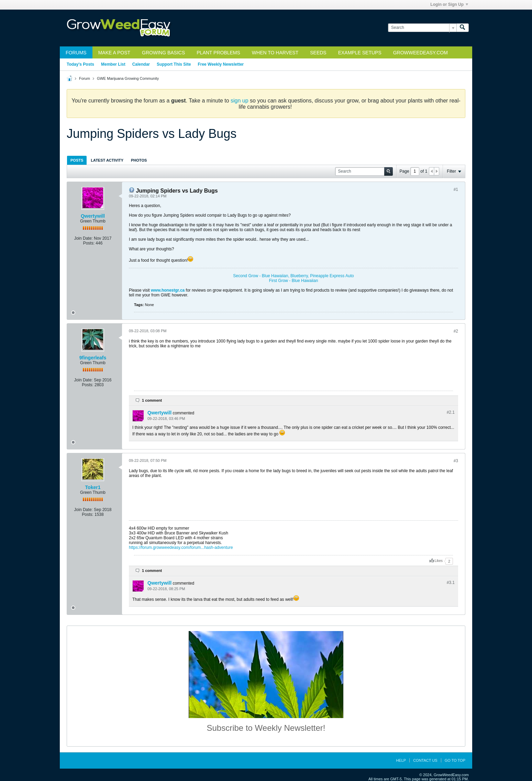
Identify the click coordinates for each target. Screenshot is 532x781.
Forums (76, 53)
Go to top (455, 760)
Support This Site (174, 64)
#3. (451, 583)
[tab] (77, 160)
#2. (451, 412)
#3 (456, 461)
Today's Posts (80, 64)
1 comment (152, 400)
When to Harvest (275, 53)
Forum (85, 78)
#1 (456, 189)
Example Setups (360, 53)
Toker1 (93, 487)
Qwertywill (93, 216)
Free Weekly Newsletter (221, 64)
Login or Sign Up (449, 4)
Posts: (89, 243)
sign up (240, 101)
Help (401, 760)
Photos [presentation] (139, 160)
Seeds (318, 53)
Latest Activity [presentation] (107, 160)
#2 (456, 331)
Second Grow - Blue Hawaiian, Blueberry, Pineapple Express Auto (293, 276)
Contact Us (425, 760)
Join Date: (84, 238)
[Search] (422, 28)
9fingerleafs (93, 358)
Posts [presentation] (77, 160)
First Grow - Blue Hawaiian (294, 281)
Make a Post (114, 53)
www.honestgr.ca (168, 290)
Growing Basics (163, 53)
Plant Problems (218, 53)
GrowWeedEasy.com (420, 53)
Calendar (141, 64)
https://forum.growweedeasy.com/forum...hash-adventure (181, 547)
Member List (113, 64)
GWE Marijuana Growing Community (128, 78)
